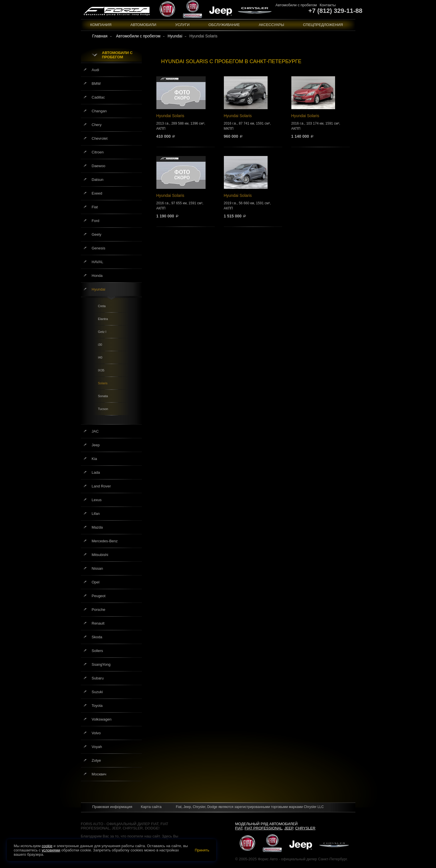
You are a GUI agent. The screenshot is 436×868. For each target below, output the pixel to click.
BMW (96, 84)
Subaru (98, 678)
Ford (96, 221)
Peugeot (99, 596)
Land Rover (101, 486)
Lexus (97, 500)
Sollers (97, 651)
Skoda (97, 637)
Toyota (97, 706)
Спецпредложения (323, 25)
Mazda (97, 527)
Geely (97, 234)
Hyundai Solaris (186, 107)
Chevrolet (100, 138)
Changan (99, 111)
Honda (97, 276)
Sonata (103, 396)
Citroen (98, 152)
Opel (96, 582)
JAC (95, 431)
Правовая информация (112, 807)
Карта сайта (151, 807)
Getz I (102, 332)
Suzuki (97, 692)
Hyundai (99, 289)
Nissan (97, 568)
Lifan (96, 514)
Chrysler (305, 828)
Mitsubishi (100, 555)
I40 (100, 357)
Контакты (328, 5)
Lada (96, 472)
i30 (100, 345)
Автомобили (143, 25)
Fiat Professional (264, 828)
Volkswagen (102, 719)
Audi (95, 70)
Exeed (97, 193)
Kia (94, 459)
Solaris (103, 383)
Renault (98, 623)
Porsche (99, 610)
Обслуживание (224, 25)
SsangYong (101, 664)
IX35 (101, 370)
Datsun (98, 180)
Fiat (95, 207)
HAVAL (98, 262)
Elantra (103, 319)
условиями (51, 850)
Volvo (96, 733)
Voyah (97, 747)
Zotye (96, 760)
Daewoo (99, 166)
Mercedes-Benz (105, 541)
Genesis (99, 248)
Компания (101, 25)
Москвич (99, 774)
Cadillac (98, 97)
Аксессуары (271, 25)
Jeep (96, 445)
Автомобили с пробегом (296, 5)
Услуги (182, 25)
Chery (97, 125)
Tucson (103, 409)
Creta (102, 306)
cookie (47, 846)
